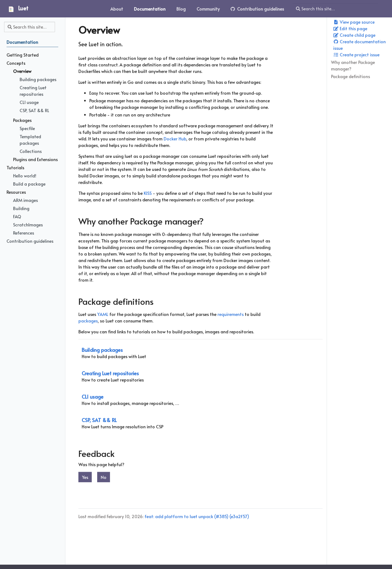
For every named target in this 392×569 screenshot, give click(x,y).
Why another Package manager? (353, 65)
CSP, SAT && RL (99, 420)
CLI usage (93, 397)
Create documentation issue (359, 45)
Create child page (354, 35)
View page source (354, 22)
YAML (103, 314)
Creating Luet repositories (110, 373)
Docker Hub (175, 139)
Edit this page (350, 28)
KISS (148, 193)
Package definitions (350, 76)
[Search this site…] (335, 9)
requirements (231, 314)
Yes (85, 477)
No (104, 477)
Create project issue (356, 54)
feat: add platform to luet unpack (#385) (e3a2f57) (197, 516)
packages (88, 321)
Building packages (102, 350)
